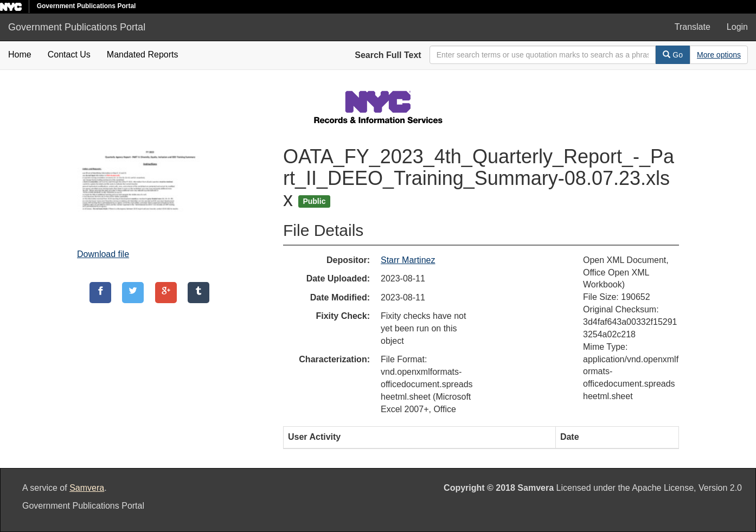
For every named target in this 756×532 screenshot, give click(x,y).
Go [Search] (673, 55)
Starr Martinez (408, 260)
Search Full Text (388, 55)
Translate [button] (693, 27)
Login (737, 27)
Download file (103, 254)
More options (719, 55)
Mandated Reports (143, 55)
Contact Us (69, 55)
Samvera (87, 488)
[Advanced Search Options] (719, 55)
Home (20, 55)
